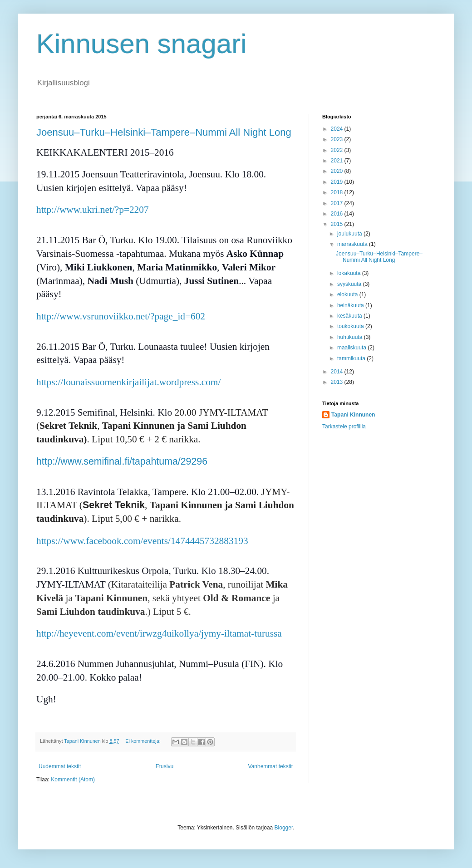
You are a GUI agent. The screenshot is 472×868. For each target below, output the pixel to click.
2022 (338, 150)
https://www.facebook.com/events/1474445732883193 (142, 541)
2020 (338, 171)
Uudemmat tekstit (60, 766)
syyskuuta (350, 284)
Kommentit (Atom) (73, 780)
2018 (338, 192)
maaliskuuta (352, 348)
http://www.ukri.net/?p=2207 (93, 210)
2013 (338, 382)
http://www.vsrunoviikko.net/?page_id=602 (121, 316)
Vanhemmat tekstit (270, 766)
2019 (338, 182)
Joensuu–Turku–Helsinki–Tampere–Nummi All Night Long (164, 132)
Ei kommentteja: (143, 741)
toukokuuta (351, 326)
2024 (338, 129)
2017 (338, 203)
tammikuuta (352, 358)
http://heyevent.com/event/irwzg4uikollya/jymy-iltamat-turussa (159, 633)
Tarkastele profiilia (344, 427)
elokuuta (348, 294)
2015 (338, 224)
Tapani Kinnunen (353, 415)
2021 (338, 161)
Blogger (284, 828)
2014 (338, 372)
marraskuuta (353, 244)
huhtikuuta (351, 337)
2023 (338, 139)
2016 (338, 214)
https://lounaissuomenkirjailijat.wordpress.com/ (128, 382)
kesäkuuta (350, 316)
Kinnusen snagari (142, 44)
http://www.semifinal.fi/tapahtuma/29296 (122, 461)
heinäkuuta (351, 305)
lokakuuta (350, 273)
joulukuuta (350, 234)
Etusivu (165, 766)
